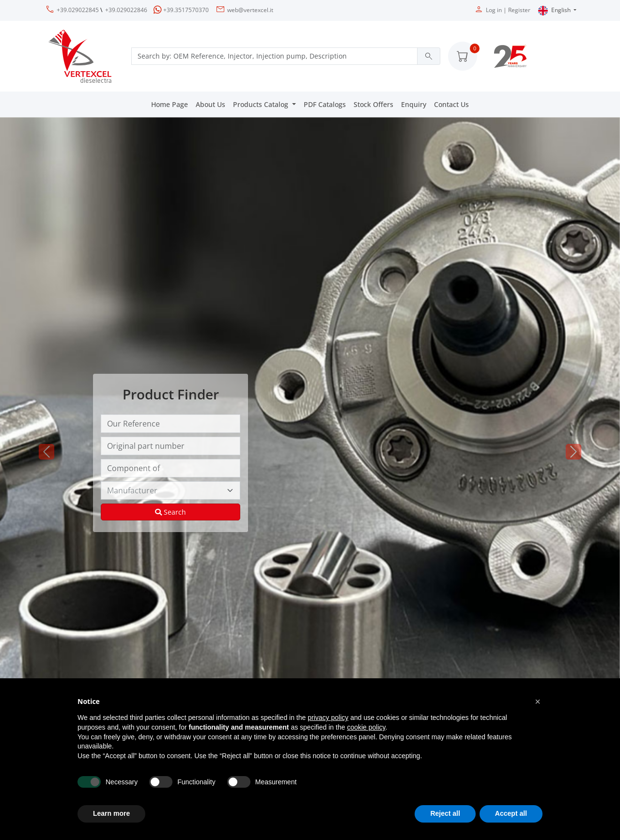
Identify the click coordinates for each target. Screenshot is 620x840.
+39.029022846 (126, 10)
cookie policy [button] (366, 727)
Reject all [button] (445, 813)
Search (170, 512)
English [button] (555, 11)
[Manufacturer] (170, 490)
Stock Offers (373, 104)
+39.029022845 (78, 10)
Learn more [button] (111, 813)
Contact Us (451, 104)
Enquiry (414, 104)
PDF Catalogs (325, 104)
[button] (463, 56)
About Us (210, 104)
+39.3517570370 (186, 10)
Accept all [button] (511, 813)
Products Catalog (262, 104)
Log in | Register (508, 10)
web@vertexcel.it (250, 10)
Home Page (170, 104)
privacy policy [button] (328, 718)
